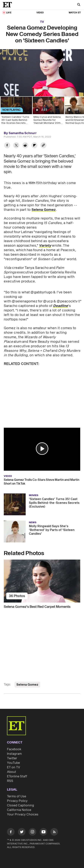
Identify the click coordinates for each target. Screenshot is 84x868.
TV (42, 22)
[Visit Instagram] (32, 832)
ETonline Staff (17, 776)
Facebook (14, 749)
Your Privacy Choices (23, 814)
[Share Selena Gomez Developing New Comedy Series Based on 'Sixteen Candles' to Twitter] (16, 146)
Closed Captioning (20, 805)
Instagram (14, 754)
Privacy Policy (17, 801)
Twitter (12, 758)
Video (40, 13)
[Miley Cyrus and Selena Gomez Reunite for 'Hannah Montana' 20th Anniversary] (48, 112)
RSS (10, 781)
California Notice (19, 810)
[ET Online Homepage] (8, 5)
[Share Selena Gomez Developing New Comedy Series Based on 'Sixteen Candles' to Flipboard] (34, 146)
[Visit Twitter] (22, 832)
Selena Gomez (44, 210)
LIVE (9, 13)
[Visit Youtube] (43, 832)
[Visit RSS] (54, 832)
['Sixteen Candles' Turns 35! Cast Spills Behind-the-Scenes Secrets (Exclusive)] (16, 112)
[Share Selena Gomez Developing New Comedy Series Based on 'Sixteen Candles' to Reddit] (25, 146)
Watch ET (75, 13)
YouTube (13, 763)
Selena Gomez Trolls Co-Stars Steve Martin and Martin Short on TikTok (42, 482)
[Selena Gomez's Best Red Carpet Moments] (42, 581)
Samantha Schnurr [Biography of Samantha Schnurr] (23, 133)
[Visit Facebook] (11, 832)
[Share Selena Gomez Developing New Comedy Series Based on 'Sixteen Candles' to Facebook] (7, 146)
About (12, 772)
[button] (42, 449)
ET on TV (13, 767)
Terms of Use (17, 796)
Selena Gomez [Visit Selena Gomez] (27, 685)
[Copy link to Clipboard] (43, 146)
